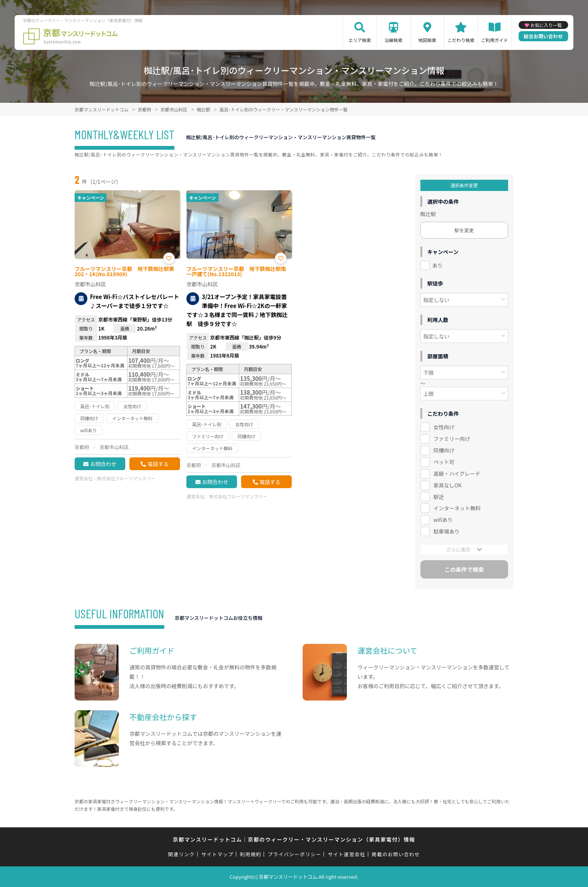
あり (438, 265)
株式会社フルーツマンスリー (126, 478)
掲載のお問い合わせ (396, 854)
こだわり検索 (461, 40)
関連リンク (181, 854)
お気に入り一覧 (546, 25)
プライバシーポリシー (295, 854)
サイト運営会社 (346, 854)
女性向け (444, 427)
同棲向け (444, 450)
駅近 (439, 497)
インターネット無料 (457, 508)
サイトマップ (217, 854)
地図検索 (427, 40)
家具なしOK (448, 485)
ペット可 (444, 462)
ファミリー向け (452, 439)
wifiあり (443, 520)
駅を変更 (464, 230)
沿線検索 (393, 40)
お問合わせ (103, 464)
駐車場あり (447, 531)
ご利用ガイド (495, 40)
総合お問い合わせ (543, 36)
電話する (158, 464)
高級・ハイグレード (457, 474)
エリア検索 (360, 40)
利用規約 (251, 854)
